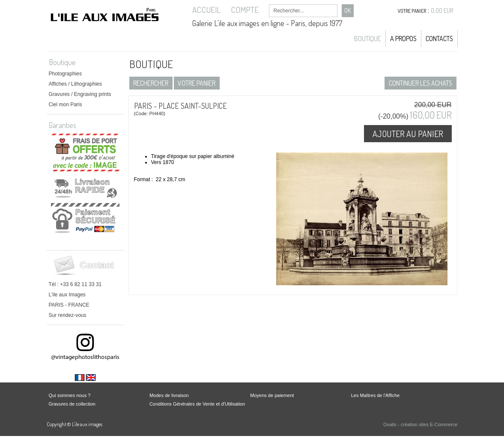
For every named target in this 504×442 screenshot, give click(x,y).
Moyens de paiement (272, 395)
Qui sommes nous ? (70, 395)
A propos (403, 39)
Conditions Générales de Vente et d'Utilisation (197, 404)
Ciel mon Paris (66, 105)
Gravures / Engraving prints (80, 94)
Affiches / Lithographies (76, 84)
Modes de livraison (169, 395)
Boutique (368, 39)
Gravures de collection (72, 404)
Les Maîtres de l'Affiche (376, 395)
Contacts (439, 39)
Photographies (65, 74)
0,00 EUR (442, 10)
